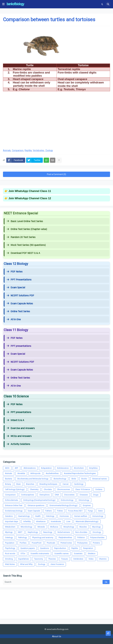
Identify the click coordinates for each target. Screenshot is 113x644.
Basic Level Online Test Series (25, 221)
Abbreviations (30, 468)
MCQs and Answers (19, 436)
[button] (3, 4)
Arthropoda (35, 473)
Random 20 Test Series (21, 237)
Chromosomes (64, 489)
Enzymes (87, 505)
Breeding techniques (48, 484)
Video (91, 559)
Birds (74, 479)
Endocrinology (67, 500)
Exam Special (16, 288)
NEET (20, 532)
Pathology (23, 537)
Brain (19, 484)
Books (84, 479)
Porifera (23, 543)
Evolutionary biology (14, 511)
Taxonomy (39, 559)
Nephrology (33, 532)
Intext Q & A (15, 420)
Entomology (84, 500)
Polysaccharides (97, 537)
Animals (7, 150)
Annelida (21, 473)
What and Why (26, 564)
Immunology (98, 516)
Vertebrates (38, 150)
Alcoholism (79, 468)
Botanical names (100, 479)
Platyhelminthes (65, 537)
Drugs (96, 495)
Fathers (49, 511)
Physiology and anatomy (43, 537)
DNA (57, 495)
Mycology (96, 527)
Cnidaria (99, 489)
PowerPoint (37, 543)
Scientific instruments (40, 554)
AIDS (7, 468)
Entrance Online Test (14, 505)
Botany (8, 484)
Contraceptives (28, 495)
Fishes (60, 511)
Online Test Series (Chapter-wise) (27, 229)
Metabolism (10, 527)
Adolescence (63, 468)
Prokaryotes (82, 543)
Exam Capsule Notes (20, 304)
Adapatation (46, 468)
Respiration (88, 548)
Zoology (49, 150)
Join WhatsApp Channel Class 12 (30, 198)
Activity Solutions (18, 444)
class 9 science (57, 564)
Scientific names (61, 554)
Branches (30, 484)
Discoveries (69, 495)
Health (38, 516)
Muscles (83, 527)
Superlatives (23, 559)
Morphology (69, 527)
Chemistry (34, 489)
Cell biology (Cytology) (15, 489)
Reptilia (28, 150)
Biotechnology (60, 479)
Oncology (97, 532)
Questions (44, 548)
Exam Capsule (34, 511)
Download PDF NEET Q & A (23, 253)
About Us (57, 636)
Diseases (84, 495)
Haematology (24, 516)
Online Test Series (18, 311)
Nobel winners (64, 532)
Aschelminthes (52, 473)
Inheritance (41, 521)
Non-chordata (81, 532)
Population (10, 543)
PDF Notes (15, 272)
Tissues (64, 559)
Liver (68, 521)
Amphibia (93, 468)
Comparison (18, 150)
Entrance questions (36, 505)
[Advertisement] (56, 123)
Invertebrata (56, 521)
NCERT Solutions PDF (20, 296)
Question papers (28, 548)
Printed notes (66, 543)
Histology (50, 516)
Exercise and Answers (21, 428)
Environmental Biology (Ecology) (64, 505)
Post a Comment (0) (56, 174)
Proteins (96, 543)
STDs (23, 554)
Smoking (9, 559)
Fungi (90, 511)
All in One (14, 319)
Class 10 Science (83, 489)
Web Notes (10, 564)
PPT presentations (19, 346)
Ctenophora (44, 495)
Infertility (27, 521)
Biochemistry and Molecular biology (33, 479)
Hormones (64, 516)
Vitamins (103, 559)
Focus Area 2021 (75, 511)
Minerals (41, 527)
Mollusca (54, 527)
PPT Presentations (19, 280)
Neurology (48, 532)
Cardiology (79, 484)
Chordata (48, 489)
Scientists (78, 554)
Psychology (10, 548)
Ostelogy (9, 537)
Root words (10, 554)
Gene (100, 511)
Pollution (81, 537)
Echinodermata (12, 500)
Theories (52, 559)
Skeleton (92, 554)
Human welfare (81, 516)
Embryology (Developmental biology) (39, 500)
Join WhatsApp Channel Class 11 (30, 191)
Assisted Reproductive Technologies (80, 473)
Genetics (9, 516)
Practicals (51, 543)
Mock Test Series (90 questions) (26, 245)
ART (16, 468)
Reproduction (60, 548)
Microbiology (26, 527)
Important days (12, 521)
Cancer (66, 484)
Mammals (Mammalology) (87, 521)
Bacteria (9, 479)
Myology (9, 532)
